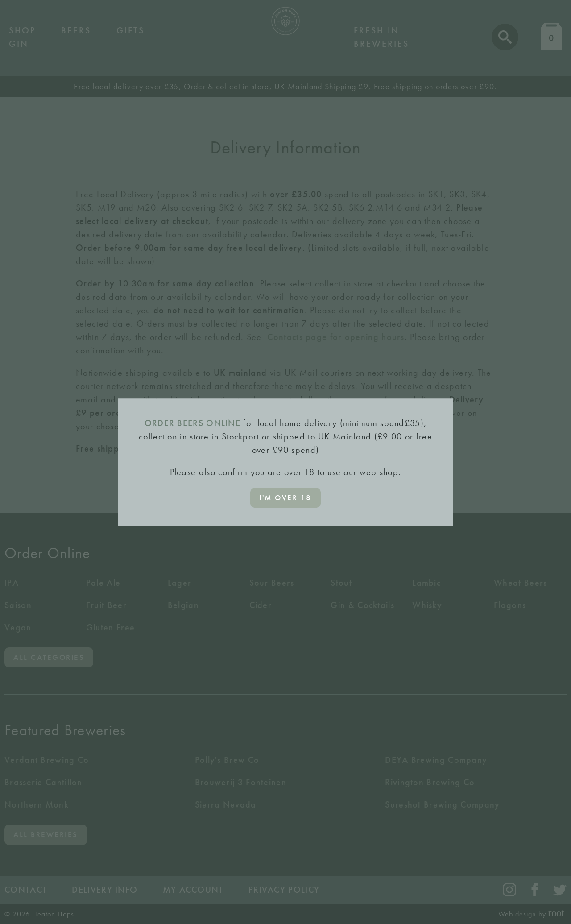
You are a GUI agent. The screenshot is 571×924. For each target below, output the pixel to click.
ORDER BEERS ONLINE (192, 423)
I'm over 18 (285, 497)
